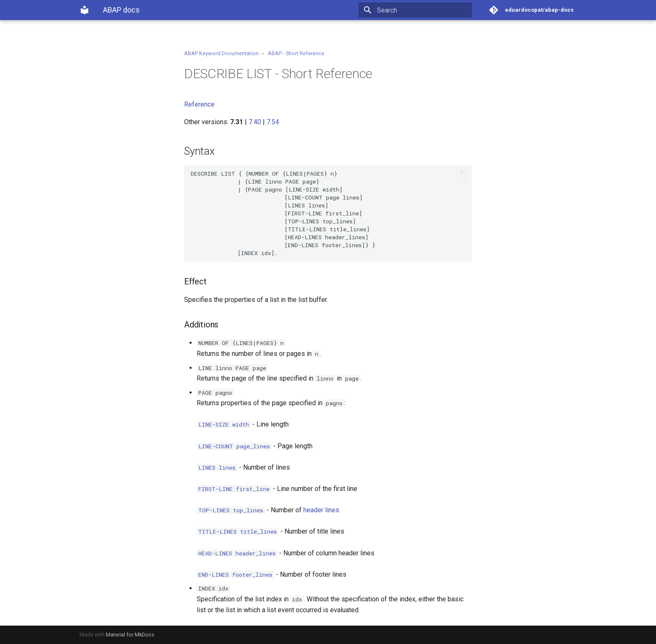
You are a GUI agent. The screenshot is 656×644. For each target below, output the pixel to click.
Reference (199, 104)
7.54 (273, 122)
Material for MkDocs (130, 635)
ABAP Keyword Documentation (221, 53)
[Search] (423, 10)
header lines (321, 510)
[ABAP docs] (85, 10)
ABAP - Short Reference (296, 53)
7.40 (255, 122)
